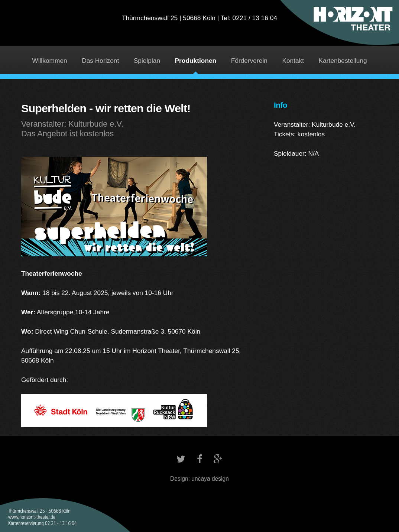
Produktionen (196, 61)
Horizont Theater (199, 28)
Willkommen (49, 61)
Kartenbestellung (343, 61)
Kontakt (293, 61)
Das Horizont (100, 61)
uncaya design (210, 479)
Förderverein (249, 61)
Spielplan (147, 61)
